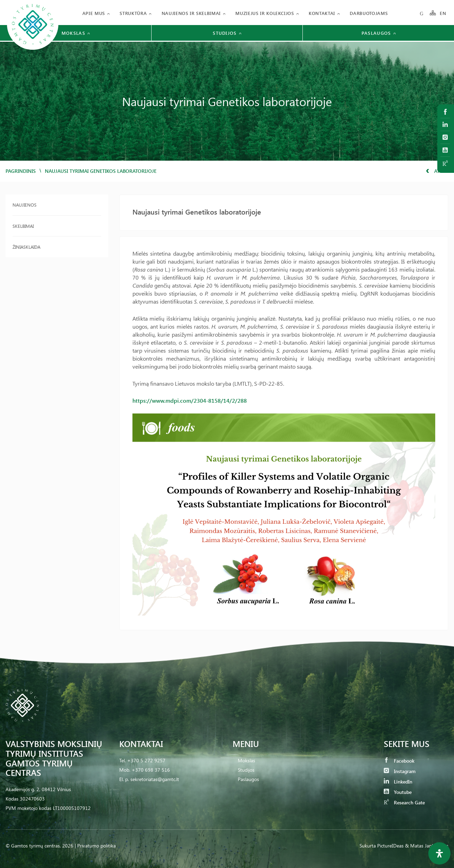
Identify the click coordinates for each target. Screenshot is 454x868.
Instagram (400, 771)
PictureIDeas (390, 846)
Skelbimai (23, 226)
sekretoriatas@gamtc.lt (155, 779)
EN (443, 13)
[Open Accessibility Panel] (439, 853)
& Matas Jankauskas (427, 846)
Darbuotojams (369, 13)
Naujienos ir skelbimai (191, 13)
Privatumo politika (96, 846)
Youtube (398, 792)
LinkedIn (398, 782)
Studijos (246, 770)
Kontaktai (322, 13)
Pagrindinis (21, 171)
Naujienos (25, 205)
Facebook (399, 761)
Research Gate (404, 802)
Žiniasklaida (26, 247)
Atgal (437, 171)
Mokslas (246, 760)
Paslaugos (248, 779)
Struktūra (133, 13)
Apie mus (94, 13)
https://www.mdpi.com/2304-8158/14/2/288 (190, 400)
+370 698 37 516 (151, 770)
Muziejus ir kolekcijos (265, 13)
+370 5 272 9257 (146, 760)
